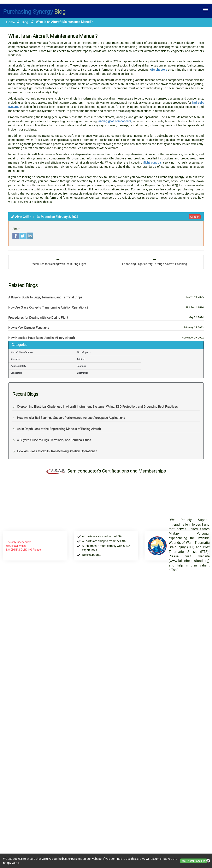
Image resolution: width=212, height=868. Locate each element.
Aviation (81, 359)
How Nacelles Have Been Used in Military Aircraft (42, 338)
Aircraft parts (84, 352)
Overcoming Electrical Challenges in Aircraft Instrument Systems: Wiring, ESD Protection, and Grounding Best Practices (97, 406)
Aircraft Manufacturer (22, 352)
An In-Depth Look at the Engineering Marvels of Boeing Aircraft (59, 429)
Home (10, 22)
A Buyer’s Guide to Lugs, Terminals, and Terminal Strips (45, 297)
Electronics (83, 373)
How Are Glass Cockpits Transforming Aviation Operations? (48, 307)
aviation (195, 217)
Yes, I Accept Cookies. (194, 861)
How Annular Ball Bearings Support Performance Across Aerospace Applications (71, 418)
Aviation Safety (18, 366)
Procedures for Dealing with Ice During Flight (38, 317)
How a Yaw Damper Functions (29, 328)
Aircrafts (15, 359)
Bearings (81, 366)
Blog (34, 11)
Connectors (16, 373)
